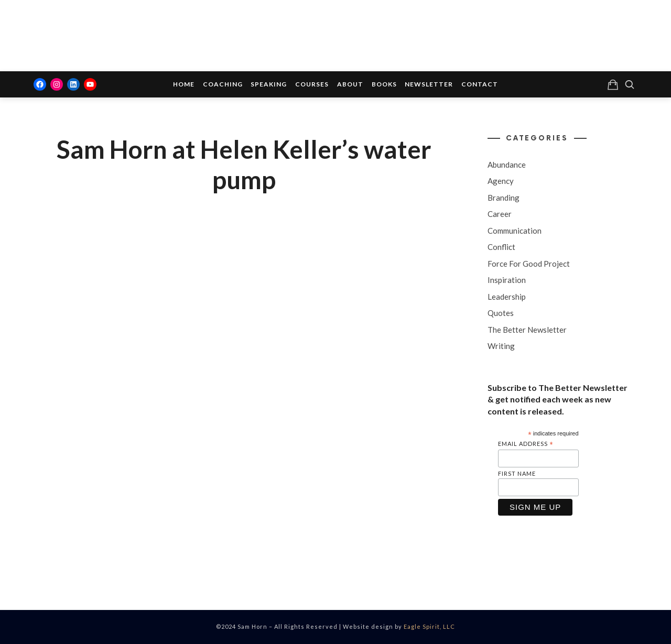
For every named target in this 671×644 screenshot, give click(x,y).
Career (500, 214)
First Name (517, 473)
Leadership (507, 297)
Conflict (501, 247)
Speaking (269, 84)
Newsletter (429, 84)
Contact (480, 84)
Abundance (507, 165)
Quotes (501, 313)
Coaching (223, 84)
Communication (515, 231)
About (350, 84)
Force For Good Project (529, 264)
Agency (501, 181)
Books (384, 84)
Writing (501, 346)
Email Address (526, 444)
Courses (312, 84)
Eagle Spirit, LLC (429, 626)
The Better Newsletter (527, 330)
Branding (504, 198)
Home (184, 84)
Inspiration (507, 280)
